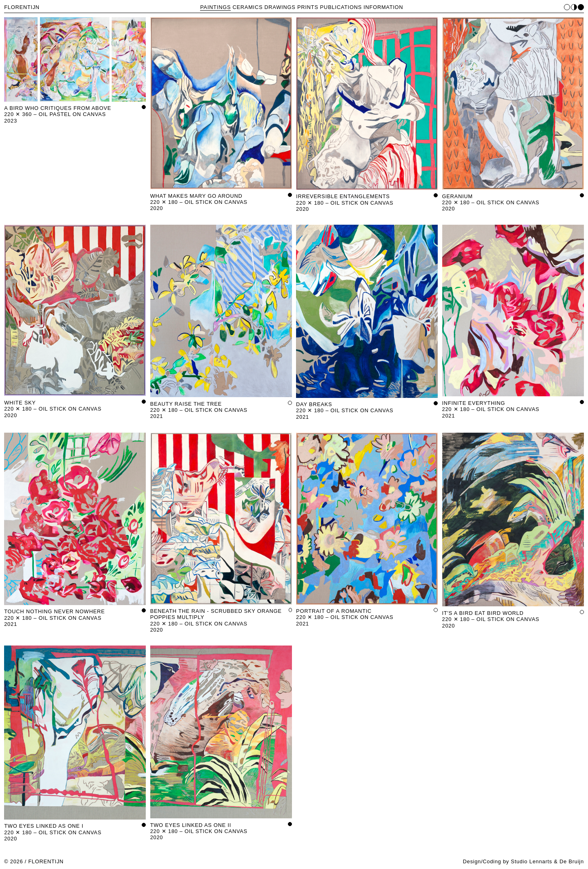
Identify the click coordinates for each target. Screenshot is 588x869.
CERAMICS (248, 7)
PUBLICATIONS (341, 7)
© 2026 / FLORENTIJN (34, 861)
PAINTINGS (215, 7)
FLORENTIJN (22, 7)
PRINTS (308, 7)
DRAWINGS (280, 7)
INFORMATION (383, 7)
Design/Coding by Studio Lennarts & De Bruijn (523, 861)
